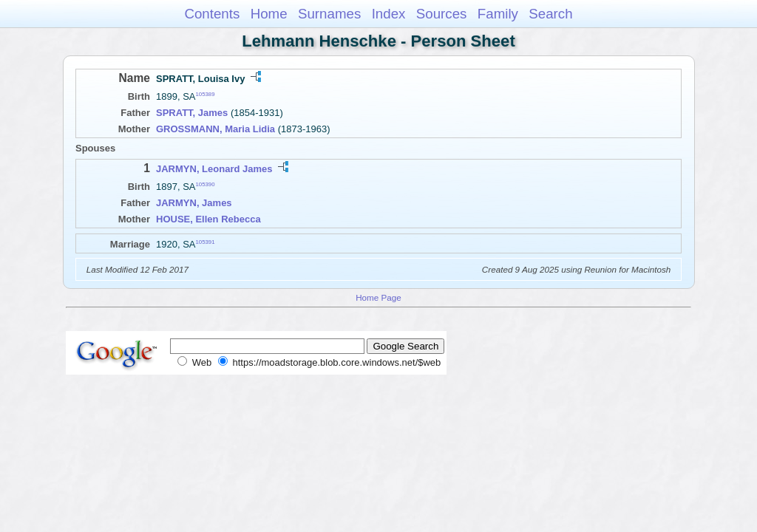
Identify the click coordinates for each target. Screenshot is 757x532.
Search (550, 14)
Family (498, 14)
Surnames (329, 14)
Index (389, 14)
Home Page (378, 297)
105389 (206, 94)
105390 (206, 184)
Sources (442, 14)
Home (269, 14)
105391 (206, 242)
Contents (212, 14)
